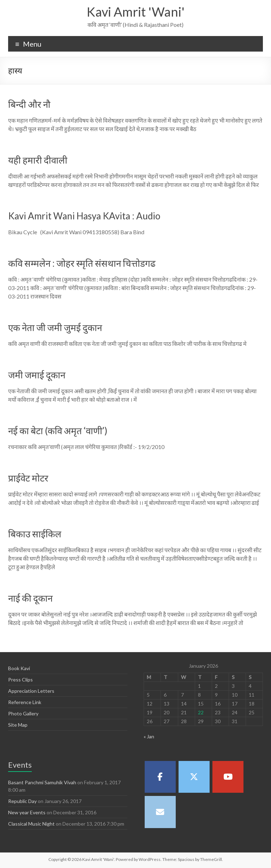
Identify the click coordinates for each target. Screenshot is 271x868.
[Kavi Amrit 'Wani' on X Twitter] (194, 777)
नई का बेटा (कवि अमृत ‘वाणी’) (58, 431)
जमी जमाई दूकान (37, 375)
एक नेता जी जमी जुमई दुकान (55, 327)
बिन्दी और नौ (29, 104)
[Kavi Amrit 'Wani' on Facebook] (160, 777)
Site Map (18, 725)
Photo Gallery (23, 713)
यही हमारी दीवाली (38, 160)
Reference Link (25, 702)
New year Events (27, 812)
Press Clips (20, 680)
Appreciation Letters (31, 691)
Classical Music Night (31, 824)
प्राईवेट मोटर (28, 478)
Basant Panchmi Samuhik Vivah (42, 782)
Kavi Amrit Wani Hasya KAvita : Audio (84, 216)
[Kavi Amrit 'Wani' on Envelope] (160, 812)
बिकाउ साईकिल (35, 534)
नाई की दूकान (30, 598)
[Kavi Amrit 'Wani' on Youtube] (228, 777)
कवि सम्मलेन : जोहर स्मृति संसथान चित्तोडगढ (82, 263)
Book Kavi (19, 668)
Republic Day (22, 801)
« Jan (149, 736)
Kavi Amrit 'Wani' (136, 12)
